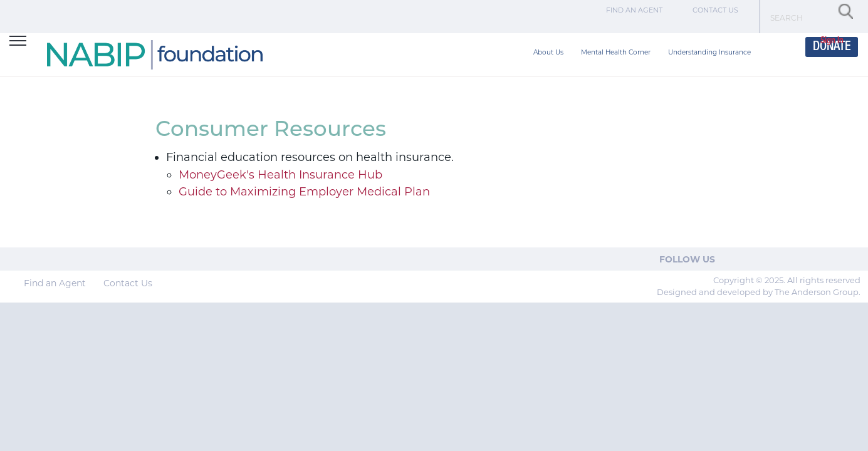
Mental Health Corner (616, 52)
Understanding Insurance (709, 52)
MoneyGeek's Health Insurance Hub (280, 175)
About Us (548, 52)
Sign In (832, 41)
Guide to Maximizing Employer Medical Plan (304, 192)
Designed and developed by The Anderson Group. (759, 292)
